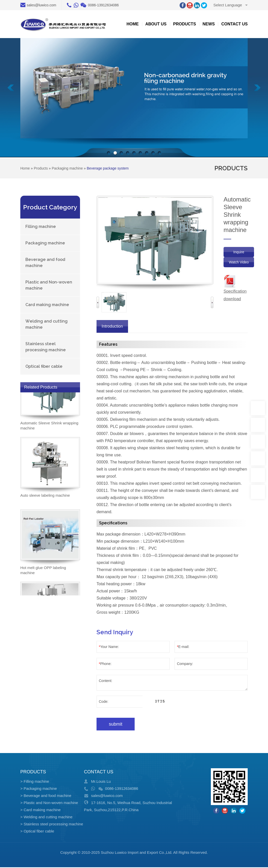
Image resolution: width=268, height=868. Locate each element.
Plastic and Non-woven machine (49, 285)
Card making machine (47, 305)
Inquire (239, 252)
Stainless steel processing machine (46, 347)
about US (156, 24)
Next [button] (212, 302)
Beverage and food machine (45, 263)
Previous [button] (98, 302)
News (209, 24)
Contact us (234, 24)
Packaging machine (45, 243)
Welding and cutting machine (46, 324)
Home (133, 24)
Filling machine (41, 227)
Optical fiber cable (44, 366)
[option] (114, 302)
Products (185, 24)
